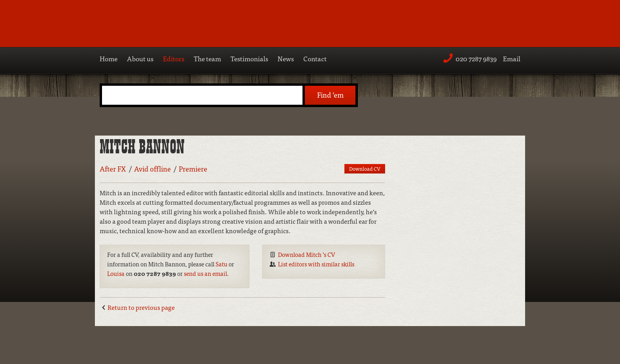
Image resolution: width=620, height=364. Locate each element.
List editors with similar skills (316, 264)
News (286, 58)
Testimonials (249, 58)
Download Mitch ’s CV (307, 254)
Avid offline (152, 169)
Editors (174, 58)
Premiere (193, 169)
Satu (221, 264)
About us (140, 58)
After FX (113, 169)
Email (512, 58)
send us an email (205, 273)
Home (109, 58)
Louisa (116, 273)
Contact (315, 58)
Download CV (365, 169)
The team (207, 58)
